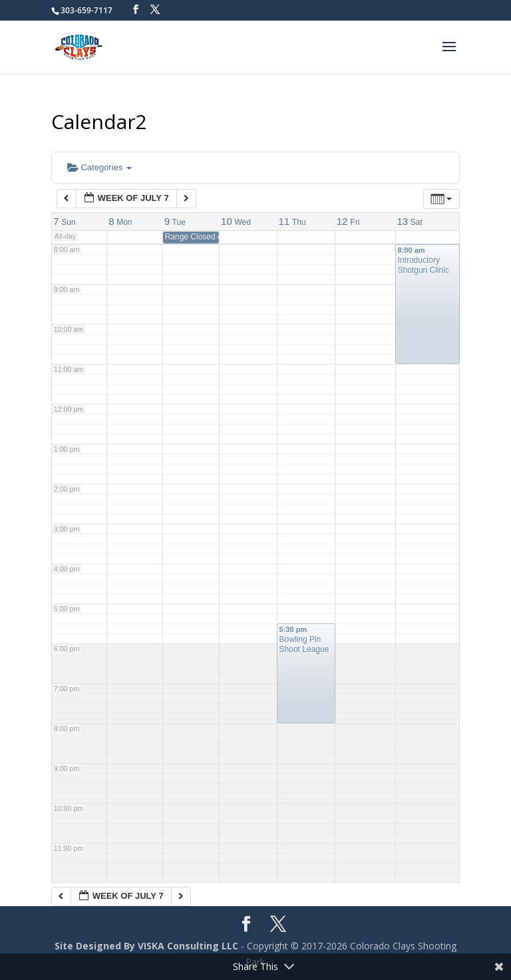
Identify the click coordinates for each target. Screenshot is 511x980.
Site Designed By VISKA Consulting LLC (146, 946)
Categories (99, 167)
